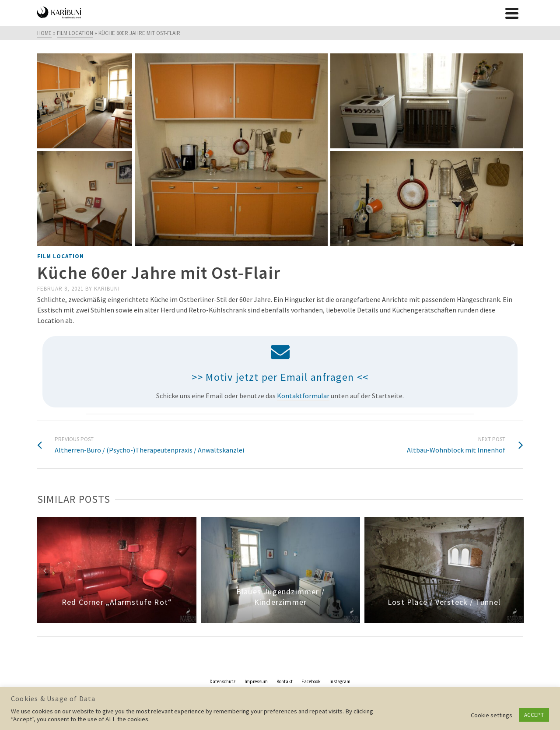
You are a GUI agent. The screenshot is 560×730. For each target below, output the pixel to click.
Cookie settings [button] (492, 715)
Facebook (311, 681)
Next (515, 570)
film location (61, 256)
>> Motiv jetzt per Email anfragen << (280, 377)
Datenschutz (223, 681)
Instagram (340, 681)
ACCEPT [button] (534, 715)
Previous (45, 570)
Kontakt (285, 681)
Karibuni (107, 289)
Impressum (256, 681)
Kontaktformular (303, 396)
